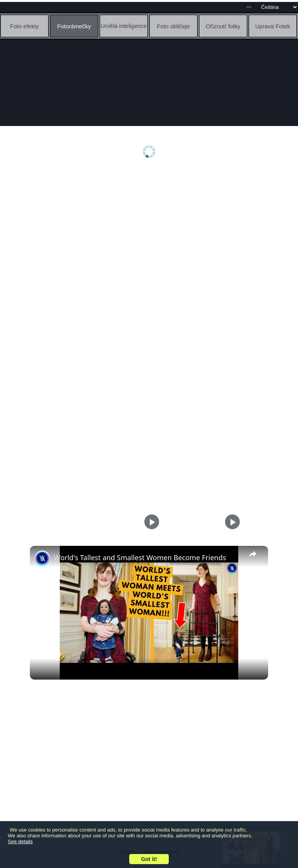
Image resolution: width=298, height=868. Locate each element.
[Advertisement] (149, 231)
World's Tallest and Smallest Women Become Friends (140, 557)
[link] (42, 558)
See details (20, 841)
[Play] (230, 522)
